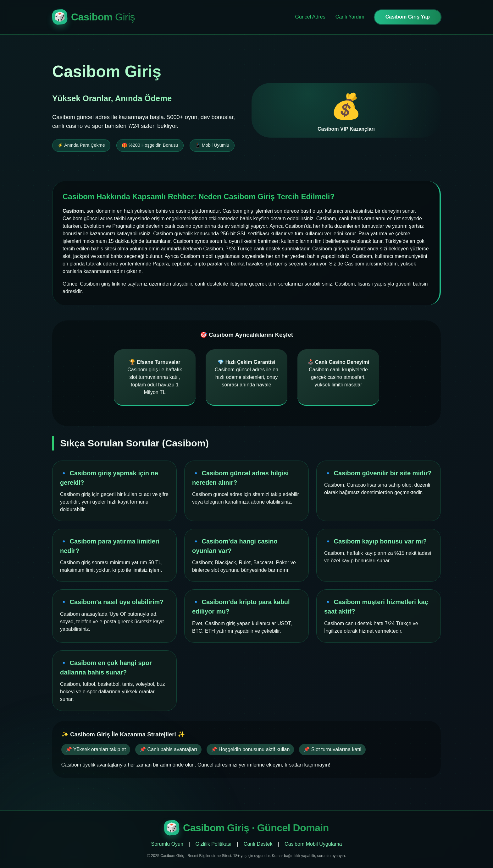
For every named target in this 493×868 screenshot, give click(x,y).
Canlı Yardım (350, 17)
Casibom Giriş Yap (408, 17)
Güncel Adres (310, 17)
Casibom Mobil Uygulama (313, 844)
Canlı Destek (258, 844)
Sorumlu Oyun (167, 844)
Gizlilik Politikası (214, 844)
